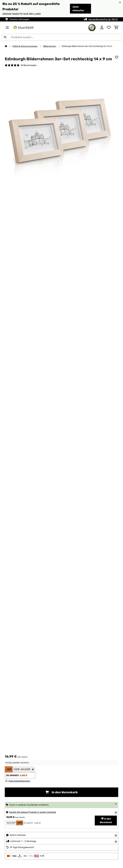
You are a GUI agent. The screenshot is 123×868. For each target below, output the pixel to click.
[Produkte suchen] (61, 37)
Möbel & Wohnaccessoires (25, 46)
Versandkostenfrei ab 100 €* (103, 19)
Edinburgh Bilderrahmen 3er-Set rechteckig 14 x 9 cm (87, 46)
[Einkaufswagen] (116, 28)
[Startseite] (9, 46)
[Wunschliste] (109, 28)
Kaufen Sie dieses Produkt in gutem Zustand (33, 812)
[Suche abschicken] (5, 37)
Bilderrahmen (50, 46)
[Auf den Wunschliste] (117, 57)
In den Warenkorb (62, 792)
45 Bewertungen (29, 65)
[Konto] (102, 28)
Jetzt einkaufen (78, 9)
